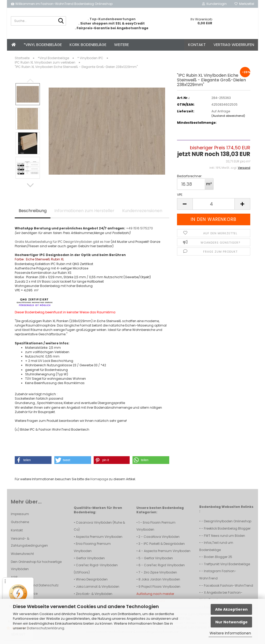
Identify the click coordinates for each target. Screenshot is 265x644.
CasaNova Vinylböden (162, 540)
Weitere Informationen (230, 633)
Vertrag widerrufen (234, 45)
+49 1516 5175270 (139, 232)
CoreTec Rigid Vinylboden (164, 569)
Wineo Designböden (92, 583)
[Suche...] (61, 21)
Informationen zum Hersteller (84, 214)
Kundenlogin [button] (214, 4)
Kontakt (197, 45)
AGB (14, 581)
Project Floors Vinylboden (161, 590)
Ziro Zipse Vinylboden (160, 576)
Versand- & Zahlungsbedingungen (29, 546)
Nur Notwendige (231, 622)
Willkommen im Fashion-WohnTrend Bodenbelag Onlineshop (62, 4)
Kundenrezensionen (142, 214)
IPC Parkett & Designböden (164, 547)
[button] (30, 189)
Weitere (122, 45)
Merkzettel (244, 4)
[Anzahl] (214, 208)
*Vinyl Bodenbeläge (43, 45)
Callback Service (24, 597)
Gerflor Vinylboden (90, 562)
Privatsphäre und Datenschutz (35, 589)
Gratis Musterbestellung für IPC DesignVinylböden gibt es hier (62, 245)
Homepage (99, 483)
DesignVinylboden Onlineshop (228, 525)
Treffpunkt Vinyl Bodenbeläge (227, 568)
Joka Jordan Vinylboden (161, 583)
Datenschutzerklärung (46, 628)
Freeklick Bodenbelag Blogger (227, 532)
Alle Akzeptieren (231, 609)
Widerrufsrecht (22, 557)
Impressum (20, 518)
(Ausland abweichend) (228, 119)
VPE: (180, 198)
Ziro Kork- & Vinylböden (94, 597)
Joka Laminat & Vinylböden (98, 590)
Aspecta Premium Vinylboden (99, 540)
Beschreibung (33, 214)
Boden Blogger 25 (218, 560)
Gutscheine (20, 526)
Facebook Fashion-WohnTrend (229, 589)
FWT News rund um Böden (224, 539)
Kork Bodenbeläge (88, 45)
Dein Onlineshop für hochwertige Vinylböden (36, 569)
